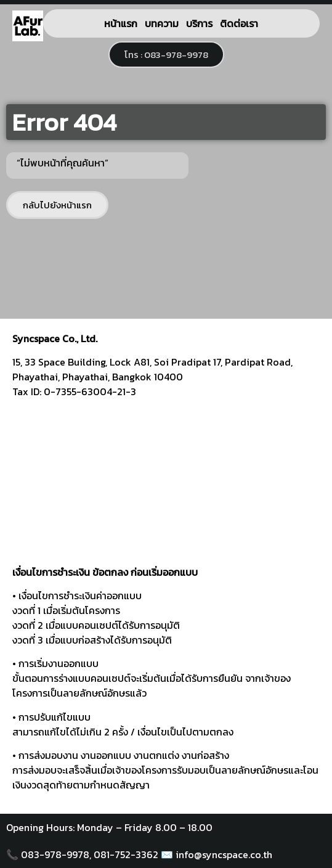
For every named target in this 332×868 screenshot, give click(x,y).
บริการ (199, 23)
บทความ (162, 23)
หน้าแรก (121, 23)
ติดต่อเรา (239, 23)
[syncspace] (166, 486)
